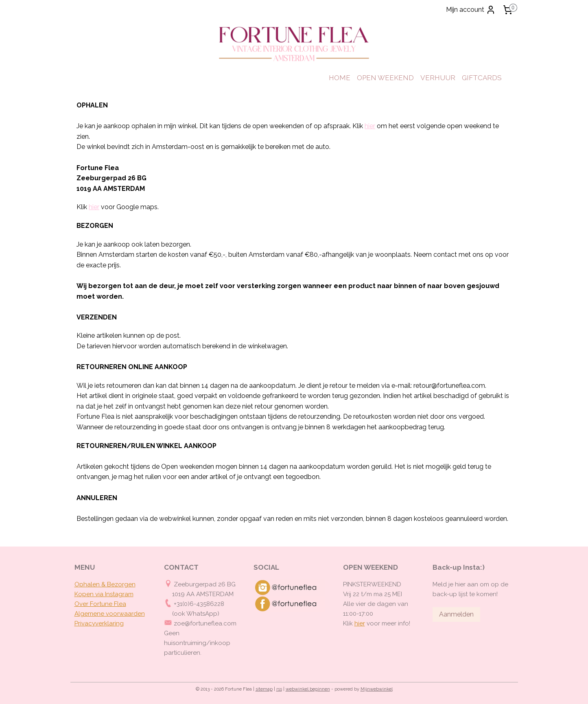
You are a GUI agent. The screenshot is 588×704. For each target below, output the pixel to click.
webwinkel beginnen (308, 689)
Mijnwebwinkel (377, 689)
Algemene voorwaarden (110, 614)
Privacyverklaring (99, 623)
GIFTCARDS (482, 78)
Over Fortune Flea (100, 604)
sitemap (264, 689)
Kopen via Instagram (104, 594)
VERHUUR (438, 78)
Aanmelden (456, 614)
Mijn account (471, 10)
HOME (340, 78)
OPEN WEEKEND (385, 78)
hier (370, 126)
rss (279, 689)
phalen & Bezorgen (107, 584)
